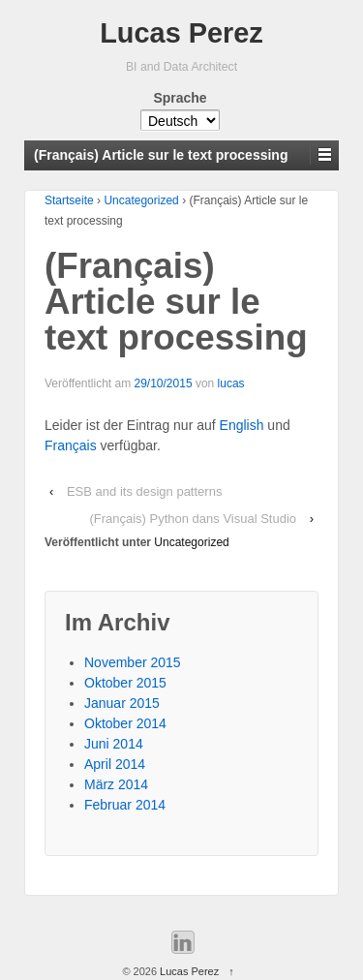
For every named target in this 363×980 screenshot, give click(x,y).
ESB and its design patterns (144, 491)
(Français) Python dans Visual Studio (193, 519)
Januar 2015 (122, 703)
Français (71, 445)
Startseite (69, 200)
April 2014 (115, 764)
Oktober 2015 (125, 683)
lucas (231, 383)
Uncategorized (141, 200)
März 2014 (116, 784)
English (242, 425)
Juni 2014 (114, 744)
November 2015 (133, 662)
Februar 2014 (125, 805)
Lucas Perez (181, 33)
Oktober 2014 (125, 723)
